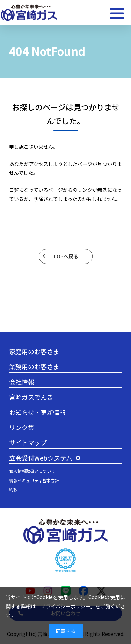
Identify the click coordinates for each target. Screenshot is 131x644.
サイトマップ (28, 442)
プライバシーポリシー (65, 606)
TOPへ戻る (66, 256)
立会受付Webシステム (41, 458)
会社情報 (22, 382)
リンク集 (22, 427)
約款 (13, 489)
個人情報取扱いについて (32, 471)
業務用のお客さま (34, 366)
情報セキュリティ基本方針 (34, 480)
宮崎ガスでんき (31, 397)
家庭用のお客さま (34, 351)
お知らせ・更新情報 (37, 412)
